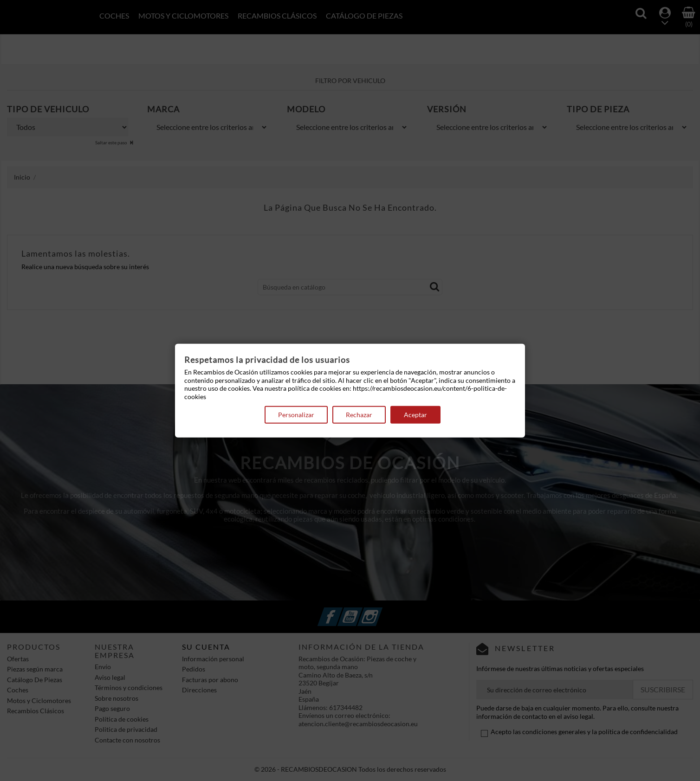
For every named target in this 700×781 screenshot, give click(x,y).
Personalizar (296, 415)
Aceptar (415, 415)
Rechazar (359, 415)
